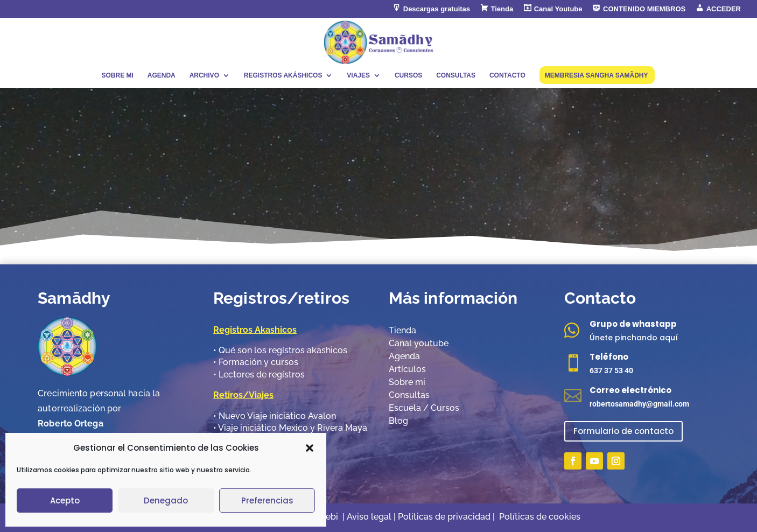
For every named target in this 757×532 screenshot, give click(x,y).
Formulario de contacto (623, 431)
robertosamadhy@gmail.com (639, 404)
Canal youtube (419, 343)
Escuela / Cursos (424, 408)
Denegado (166, 500)
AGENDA (162, 75)
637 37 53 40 (611, 370)
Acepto (65, 500)
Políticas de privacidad (445, 517)
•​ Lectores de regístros (259, 374)
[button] (310, 448)
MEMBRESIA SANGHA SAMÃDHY (597, 75)
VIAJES (358, 75)
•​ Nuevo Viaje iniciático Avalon (275, 416)
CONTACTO (507, 75)
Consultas (409, 395)
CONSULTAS (456, 75)
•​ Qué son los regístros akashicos (280, 350)
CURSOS (408, 75)
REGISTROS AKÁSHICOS (283, 75)
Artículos (407, 369)
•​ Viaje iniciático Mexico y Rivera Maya (290, 428)
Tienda (402, 330)
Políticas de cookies (540, 517)
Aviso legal (369, 517)
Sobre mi (407, 382)
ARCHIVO (204, 75)
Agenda (404, 356)
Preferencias (267, 500)
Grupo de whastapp (633, 324)
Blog (398, 421)
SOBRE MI (117, 75)
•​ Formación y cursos (256, 362)
